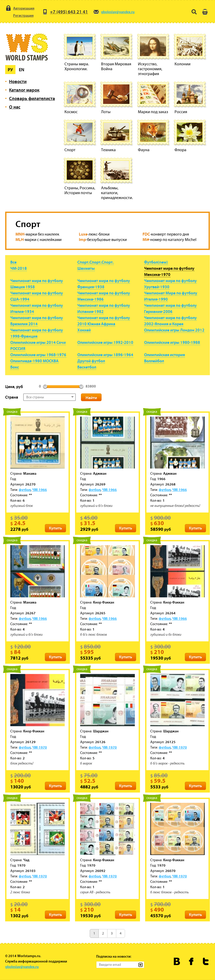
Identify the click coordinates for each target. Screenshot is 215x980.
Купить (55, 528)
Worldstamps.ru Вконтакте (177, 961)
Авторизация (20, 8)
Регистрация (19, 15)
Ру (10, 70)
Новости (18, 81)
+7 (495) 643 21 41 (65, 12)
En (22, 70)
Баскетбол (87, 367)
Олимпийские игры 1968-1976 (38, 355)
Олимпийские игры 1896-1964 (105, 355)
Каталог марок (24, 90)
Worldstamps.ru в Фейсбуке (191, 961)
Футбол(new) (156, 262)
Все (13, 262)
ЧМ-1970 (40, 747)
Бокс (15, 367)
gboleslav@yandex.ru (114, 12)
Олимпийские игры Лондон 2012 (174, 330)
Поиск (194, 12)
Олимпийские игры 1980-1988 (172, 342)
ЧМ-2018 (19, 268)
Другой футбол (91, 361)
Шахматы (86, 268)
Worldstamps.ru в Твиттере (206, 961)
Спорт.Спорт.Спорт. (96, 262)
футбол (25, 490)
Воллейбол (154, 361)
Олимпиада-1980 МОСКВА (34, 361)
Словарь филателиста (32, 98)
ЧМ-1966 (40, 490)
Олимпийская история (164, 355)
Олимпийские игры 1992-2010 (105, 342)
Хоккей (84, 330)
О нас (15, 107)
